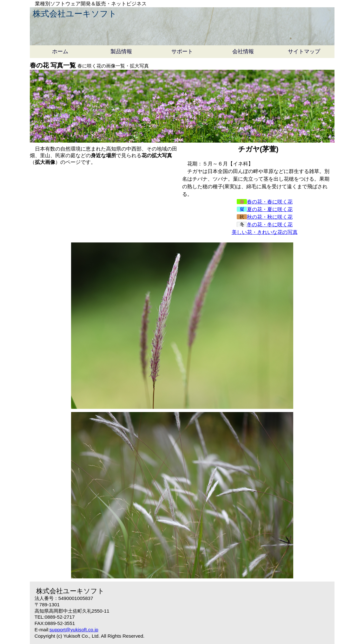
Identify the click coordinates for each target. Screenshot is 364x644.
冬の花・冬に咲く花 (265, 225)
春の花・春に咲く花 (265, 202)
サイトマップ (304, 52)
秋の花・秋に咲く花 (265, 217)
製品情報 (121, 52)
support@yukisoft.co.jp (74, 630)
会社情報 (243, 52)
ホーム (60, 52)
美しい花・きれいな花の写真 (265, 232)
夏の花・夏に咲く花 (265, 209)
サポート (182, 52)
